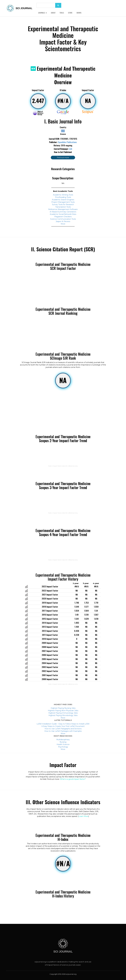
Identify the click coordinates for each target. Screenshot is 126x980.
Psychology (63, 747)
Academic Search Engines (63, 200)
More (63, 224)
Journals (43, 13)
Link (71, 149)
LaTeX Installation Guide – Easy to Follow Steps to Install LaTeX (63, 724)
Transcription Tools (63, 207)
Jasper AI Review (63, 221)
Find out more (63, 158)
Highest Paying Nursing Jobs (63, 708)
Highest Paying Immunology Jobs (63, 713)
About (53, 13)
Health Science (63, 744)
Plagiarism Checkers (63, 217)
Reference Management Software (63, 209)
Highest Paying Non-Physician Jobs (63, 711)
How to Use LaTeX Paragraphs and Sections (63, 729)
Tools (62, 13)
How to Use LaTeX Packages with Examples (63, 731)
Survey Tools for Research (63, 204)
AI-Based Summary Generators (63, 212)
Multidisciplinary (63, 740)
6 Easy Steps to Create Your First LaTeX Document (63, 726)
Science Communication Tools (63, 219)
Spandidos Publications (67, 142)
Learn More (83, 816)
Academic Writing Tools (63, 195)
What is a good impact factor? (73, 779)
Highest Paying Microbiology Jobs (63, 715)
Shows (79, 13)
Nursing (63, 742)
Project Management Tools (63, 202)
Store (70, 13)
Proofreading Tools (63, 197)
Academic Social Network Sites (63, 214)
